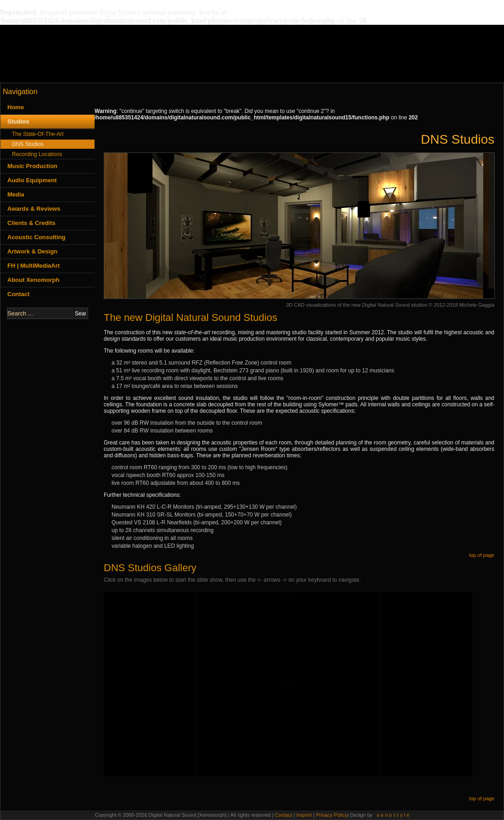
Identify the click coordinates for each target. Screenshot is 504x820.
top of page (482, 555)
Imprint (305, 815)
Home (16, 107)
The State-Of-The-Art (38, 134)
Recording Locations (37, 154)
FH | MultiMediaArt (34, 266)
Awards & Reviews (34, 209)
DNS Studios (28, 144)
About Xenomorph (33, 280)
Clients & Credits (31, 223)
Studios (18, 121)
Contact (18, 294)
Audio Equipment (32, 180)
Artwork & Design (32, 251)
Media (16, 194)
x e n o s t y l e (393, 815)
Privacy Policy (331, 815)
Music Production (32, 166)
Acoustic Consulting (36, 237)
